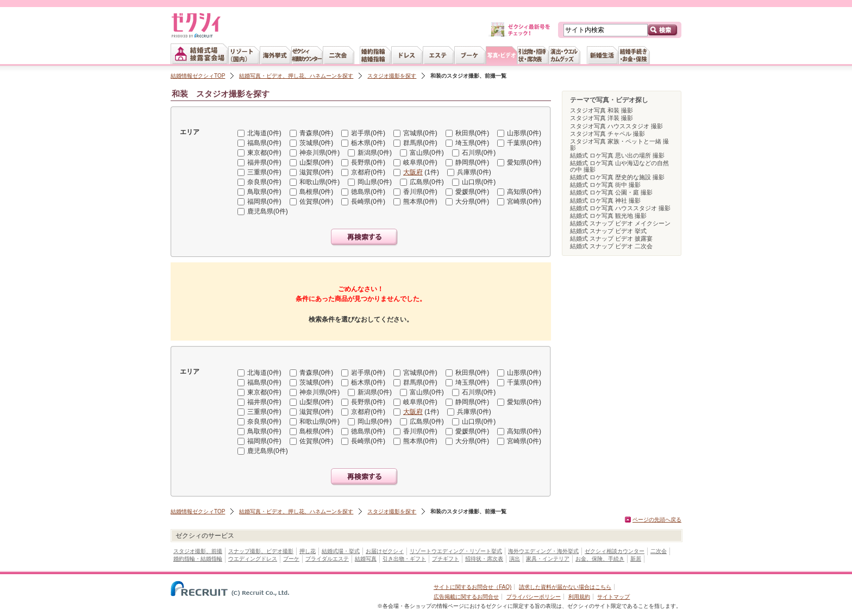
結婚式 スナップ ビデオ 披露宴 (611, 238)
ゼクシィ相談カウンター (615, 551)
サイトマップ (613, 597)
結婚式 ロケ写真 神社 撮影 (605, 200)
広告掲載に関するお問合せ (466, 597)
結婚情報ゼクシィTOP (198, 76)
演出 (515, 559)
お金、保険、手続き (600, 559)
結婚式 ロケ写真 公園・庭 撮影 (611, 192)
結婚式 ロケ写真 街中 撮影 (605, 185)
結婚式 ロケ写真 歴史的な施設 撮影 (617, 177)
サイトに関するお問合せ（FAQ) (472, 587)
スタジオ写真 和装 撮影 (602, 110)
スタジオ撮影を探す (392, 76)
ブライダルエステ (327, 559)
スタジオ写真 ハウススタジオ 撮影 (616, 126)
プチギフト (446, 559)
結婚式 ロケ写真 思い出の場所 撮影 (617, 155)
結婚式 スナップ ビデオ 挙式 (608, 231)
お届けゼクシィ (385, 551)
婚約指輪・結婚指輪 (198, 559)
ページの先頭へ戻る (657, 520)
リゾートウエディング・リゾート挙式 (456, 551)
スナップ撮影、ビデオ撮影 (261, 551)
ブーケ (291, 559)
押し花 (308, 551)
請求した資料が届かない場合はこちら (565, 587)
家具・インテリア (548, 559)
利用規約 (579, 597)
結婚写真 (366, 559)
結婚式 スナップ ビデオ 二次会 (611, 246)
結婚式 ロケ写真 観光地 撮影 (608, 216)
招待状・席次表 (484, 559)
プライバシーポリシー (534, 597)
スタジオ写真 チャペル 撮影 (607, 134)
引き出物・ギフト (404, 559)
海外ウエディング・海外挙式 (543, 551)
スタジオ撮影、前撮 (198, 551)
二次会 (659, 551)
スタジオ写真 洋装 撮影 (602, 118)
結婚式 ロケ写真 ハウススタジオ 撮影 (620, 208)
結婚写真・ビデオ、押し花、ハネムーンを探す (296, 76)
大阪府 (413, 172)
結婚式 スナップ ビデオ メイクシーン (620, 223)
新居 (636, 559)
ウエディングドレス (253, 559)
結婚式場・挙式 (341, 551)
